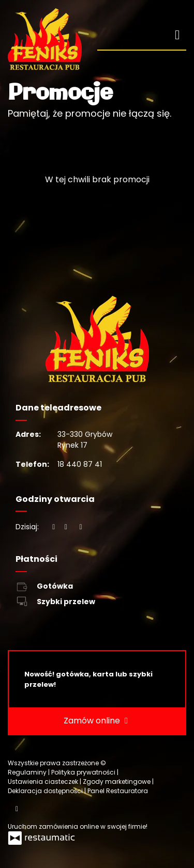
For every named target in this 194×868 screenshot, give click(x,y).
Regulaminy (28, 772)
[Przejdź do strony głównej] (45, 39)
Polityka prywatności (84, 772)
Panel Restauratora (118, 791)
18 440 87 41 (80, 464)
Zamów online (97, 721)
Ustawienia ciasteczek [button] (44, 782)
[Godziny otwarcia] (81, 527)
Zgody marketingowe (117, 782)
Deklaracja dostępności (46, 791)
